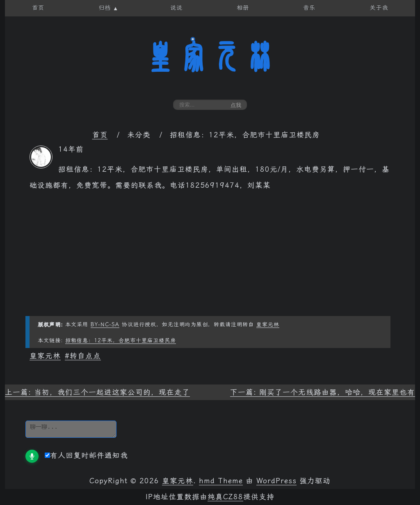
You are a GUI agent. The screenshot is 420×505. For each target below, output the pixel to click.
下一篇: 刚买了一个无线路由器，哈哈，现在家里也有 (323, 392)
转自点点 (85, 356)
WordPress (276, 481)
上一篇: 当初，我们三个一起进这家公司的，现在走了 (97, 392)
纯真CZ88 (225, 497)
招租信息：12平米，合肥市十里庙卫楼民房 (121, 340)
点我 (236, 105)
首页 (100, 135)
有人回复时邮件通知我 (86, 455)
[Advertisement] (210, 259)
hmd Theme (221, 481)
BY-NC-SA (105, 324)
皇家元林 (210, 57)
